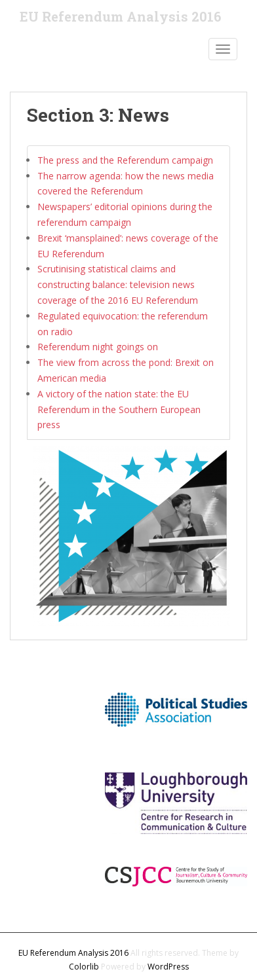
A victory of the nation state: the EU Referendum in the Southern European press (119, 409)
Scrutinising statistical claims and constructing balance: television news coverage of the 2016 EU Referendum (118, 284)
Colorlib (84, 967)
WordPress (168, 967)
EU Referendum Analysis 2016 (120, 16)
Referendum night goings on (98, 347)
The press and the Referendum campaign (125, 160)
